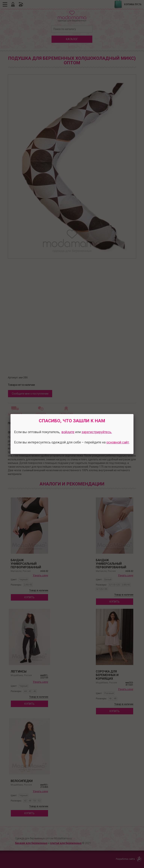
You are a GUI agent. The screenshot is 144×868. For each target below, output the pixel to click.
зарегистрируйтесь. (97, 432)
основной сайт (118, 442)
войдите (68, 432)
